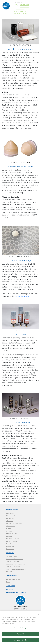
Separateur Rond (12, 556)
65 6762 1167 (20, 9)
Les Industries (12, 510)
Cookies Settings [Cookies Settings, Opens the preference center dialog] (20, 628)
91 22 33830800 (21, 11)
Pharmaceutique (12, 534)
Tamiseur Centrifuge (13, 567)
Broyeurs (9, 572)
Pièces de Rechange (13, 579)
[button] (38, 5)
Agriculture (10, 513)
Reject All (20, 634)
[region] (20, 628)
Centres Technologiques (16, 592)
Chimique (10, 521)
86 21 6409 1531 (22, 13)
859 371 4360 (25, 5)
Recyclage (10, 544)
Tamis (8, 582)
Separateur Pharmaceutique (16, 564)
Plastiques (10, 536)
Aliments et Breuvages (14, 523)
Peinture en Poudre (13, 539)
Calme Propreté (22, 296)
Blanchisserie (11, 526)
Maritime (9, 529)
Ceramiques (10, 518)
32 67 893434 (24, 7)
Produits (10, 553)
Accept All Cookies (20, 640)
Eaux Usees (10, 549)
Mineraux (9, 531)
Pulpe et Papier (12, 541)
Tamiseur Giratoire (13, 561)
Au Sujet (10, 589)
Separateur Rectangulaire (15, 559)
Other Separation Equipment (16, 569)
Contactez (11, 586)
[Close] (38, 614)
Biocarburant (11, 516)
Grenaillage (10, 546)
